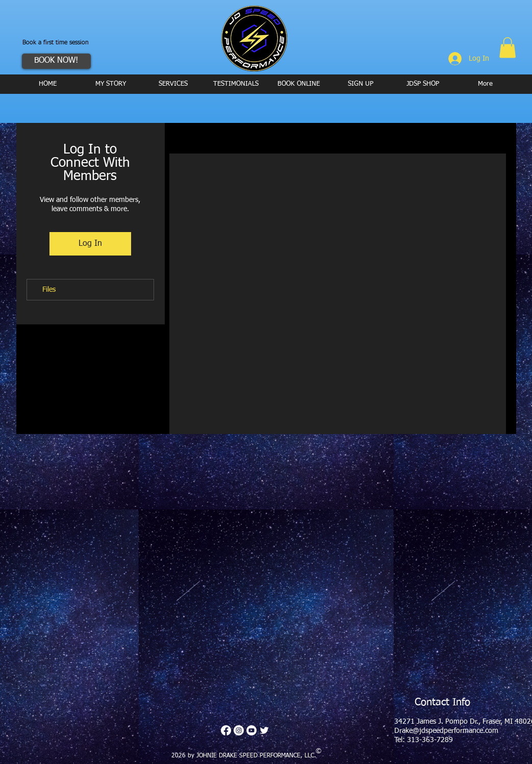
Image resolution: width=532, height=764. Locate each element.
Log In (90, 244)
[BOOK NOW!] (56, 61)
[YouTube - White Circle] (251, 730)
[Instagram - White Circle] (239, 730)
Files (49, 290)
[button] (508, 48)
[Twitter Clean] (264, 730)
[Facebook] (226, 730)
